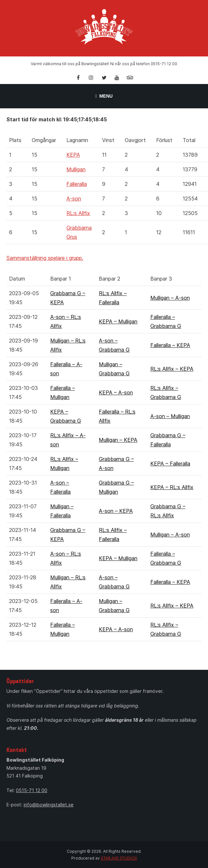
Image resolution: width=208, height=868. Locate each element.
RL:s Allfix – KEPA (172, 369)
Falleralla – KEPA (170, 345)
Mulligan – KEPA (118, 440)
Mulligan (76, 169)
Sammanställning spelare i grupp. (45, 258)
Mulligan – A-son (170, 298)
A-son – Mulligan (170, 416)
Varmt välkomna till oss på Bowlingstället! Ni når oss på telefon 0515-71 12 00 (104, 64)
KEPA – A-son (116, 392)
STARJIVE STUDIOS (119, 858)
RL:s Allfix (78, 213)
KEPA (73, 155)
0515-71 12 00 (32, 790)
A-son (74, 199)
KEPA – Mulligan (118, 321)
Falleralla (77, 184)
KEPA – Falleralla (170, 464)
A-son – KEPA (116, 511)
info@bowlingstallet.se (49, 805)
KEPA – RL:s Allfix (172, 487)
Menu (104, 96)
